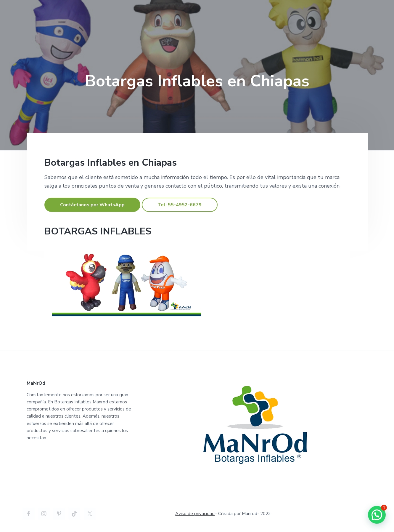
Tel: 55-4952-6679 (180, 205)
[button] (377, 515)
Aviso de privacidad (195, 514)
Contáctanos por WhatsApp (92, 205)
